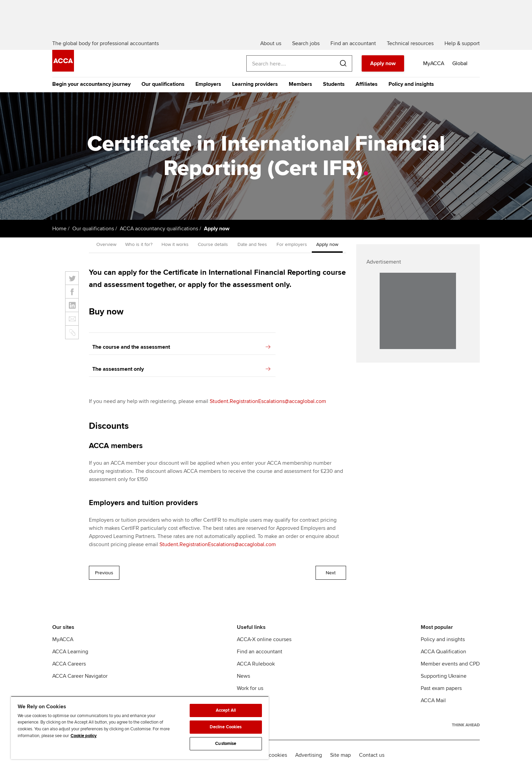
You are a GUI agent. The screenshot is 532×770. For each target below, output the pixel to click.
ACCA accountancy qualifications (159, 229)
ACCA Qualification (443, 652)
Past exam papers (441, 688)
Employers (208, 84)
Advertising (309, 755)
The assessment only (181, 369)
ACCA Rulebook (256, 664)
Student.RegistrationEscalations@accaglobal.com (268, 401)
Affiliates (367, 84)
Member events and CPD (450, 664)
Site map (340, 755)
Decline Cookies (226, 727)
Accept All (226, 710)
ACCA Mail (433, 700)
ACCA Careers (69, 664)
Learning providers (255, 84)
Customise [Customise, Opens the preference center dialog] (226, 744)
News (243, 676)
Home (59, 229)
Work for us (250, 688)
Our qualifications (163, 84)
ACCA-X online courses (264, 639)
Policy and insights (411, 84)
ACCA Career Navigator (80, 676)
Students (334, 84)
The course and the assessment (181, 347)
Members (300, 84)
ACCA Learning (70, 652)
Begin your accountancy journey (91, 84)
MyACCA (63, 639)
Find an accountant (260, 652)
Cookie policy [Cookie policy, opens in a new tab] (84, 736)
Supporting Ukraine (444, 676)
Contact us (372, 755)
